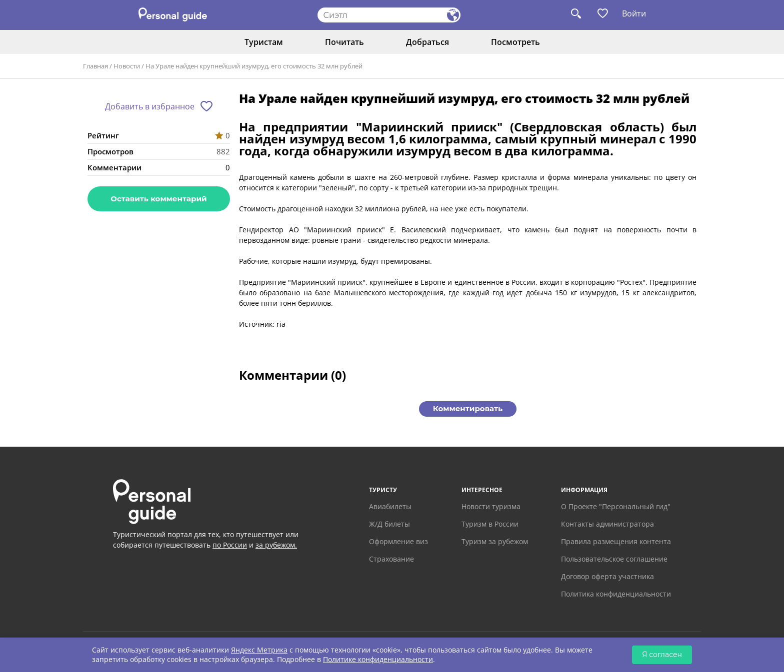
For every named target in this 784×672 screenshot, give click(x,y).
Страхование (391, 559)
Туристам (264, 42)
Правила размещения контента (616, 541)
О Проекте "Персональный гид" (616, 506)
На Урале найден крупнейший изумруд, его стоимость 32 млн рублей (254, 66)
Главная (95, 66)
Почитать (344, 42)
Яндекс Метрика (259, 650)
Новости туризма (491, 506)
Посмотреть (515, 42)
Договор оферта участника (607, 576)
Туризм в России (490, 524)
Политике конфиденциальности (378, 659)
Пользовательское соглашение (614, 559)
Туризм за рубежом (495, 541)
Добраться (427, 42)
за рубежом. (276, 545)
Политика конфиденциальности (616, 594)
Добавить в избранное (150, 106)
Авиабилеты (390, 506)
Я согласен (662, 655)
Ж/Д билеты (389, 524)
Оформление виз (398, 541)
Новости (127, 66)
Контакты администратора (607, 524)
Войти (634, 13)
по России (230, 545)
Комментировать (468, 408)
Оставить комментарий (158, 199)
